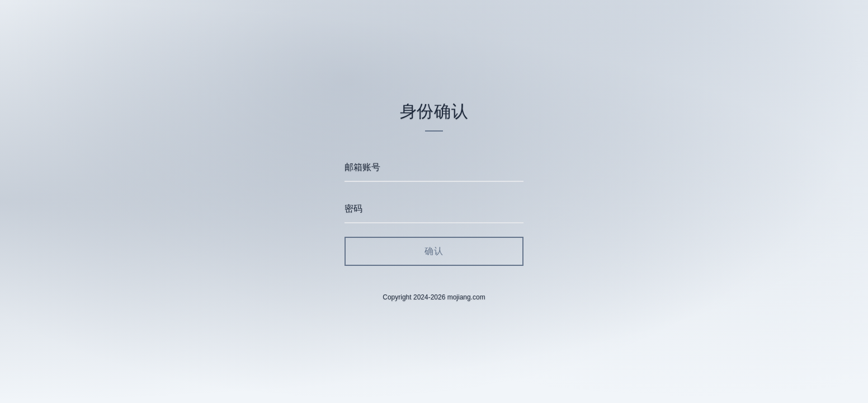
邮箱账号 (362, 167)
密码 (353, 208)
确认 (434, 251)
